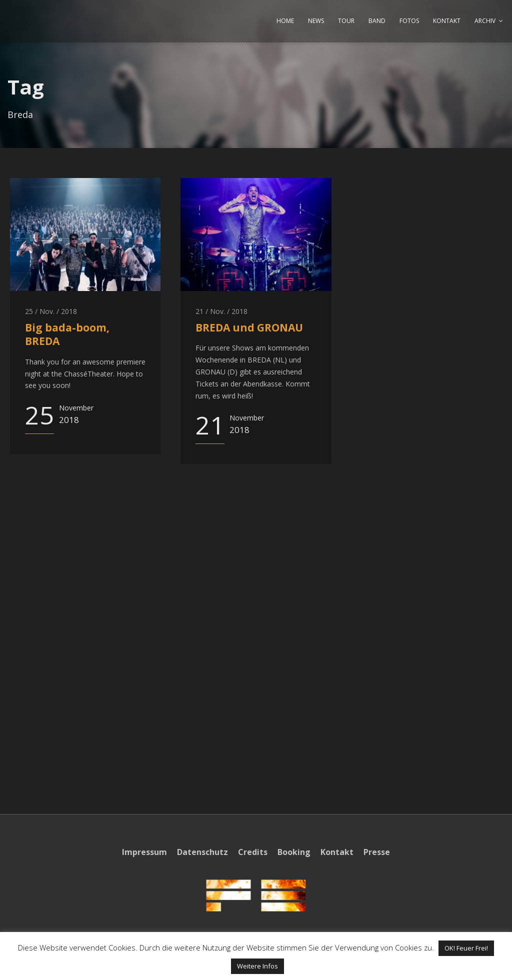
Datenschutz (202, 852)
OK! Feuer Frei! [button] (466, 948)
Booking (294, 852)
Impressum (144, 852)
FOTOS (409, 21)
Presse (377, 852)
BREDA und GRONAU (249, 327)
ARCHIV (485, 21)
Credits (253, 852)
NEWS (316, 21)
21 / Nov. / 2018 (221, 311)
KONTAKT (447, 21)
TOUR (346, 21)
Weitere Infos (257, 966)
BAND (377, 21)
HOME (285, 21)
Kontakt (337, 852)
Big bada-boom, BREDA (67, 334)
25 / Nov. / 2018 (51, 311)
